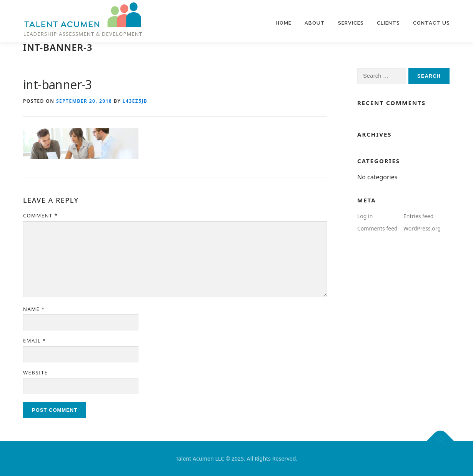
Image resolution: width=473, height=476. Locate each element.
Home (284, 23)
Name (34, 309)
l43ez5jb (135, 101)
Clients (388, 23)
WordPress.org (422, 228)
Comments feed (377, 228)
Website (35, 372)
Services (351, 23)
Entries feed (418, 216)
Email (35, 341)
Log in (365, 216)
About (315, 23)
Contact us (431, 23)
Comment (40, 215)
